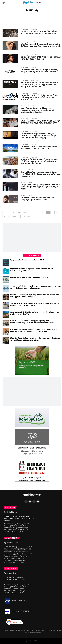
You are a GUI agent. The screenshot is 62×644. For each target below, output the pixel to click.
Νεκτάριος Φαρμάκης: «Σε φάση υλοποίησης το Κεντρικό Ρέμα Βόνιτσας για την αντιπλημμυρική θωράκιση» (35, 330)
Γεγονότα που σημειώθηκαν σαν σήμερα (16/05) (29, 277)
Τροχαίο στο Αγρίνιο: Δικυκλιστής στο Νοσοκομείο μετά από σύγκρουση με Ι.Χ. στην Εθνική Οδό (34, 304)
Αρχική (5, 630)
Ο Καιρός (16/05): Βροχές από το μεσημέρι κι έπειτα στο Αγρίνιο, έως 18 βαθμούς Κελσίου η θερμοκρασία (36, 287)
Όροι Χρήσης (40, 630)
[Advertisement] (32, 20)
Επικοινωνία (20, 630)
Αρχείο (12, 630)
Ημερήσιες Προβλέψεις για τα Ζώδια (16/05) (27, 260)
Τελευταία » (26, 217)
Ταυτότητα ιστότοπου (33, 633)
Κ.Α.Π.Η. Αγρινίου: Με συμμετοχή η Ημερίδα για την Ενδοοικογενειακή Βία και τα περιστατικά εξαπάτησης (32, 322)
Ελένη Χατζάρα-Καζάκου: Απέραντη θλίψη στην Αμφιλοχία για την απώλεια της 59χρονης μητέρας (35, 339)
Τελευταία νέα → (32, 255)
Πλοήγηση (30, 630)
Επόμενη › (16, 217)
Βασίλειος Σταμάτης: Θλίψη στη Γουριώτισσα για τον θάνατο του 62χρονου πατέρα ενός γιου (35, 296)
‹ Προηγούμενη (23, 213)
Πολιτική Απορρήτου (54, 630)
